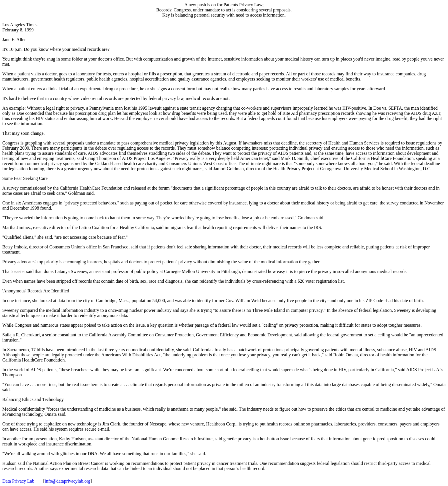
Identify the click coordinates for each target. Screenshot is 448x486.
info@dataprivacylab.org (67, 481)
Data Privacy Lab (18, 481)
